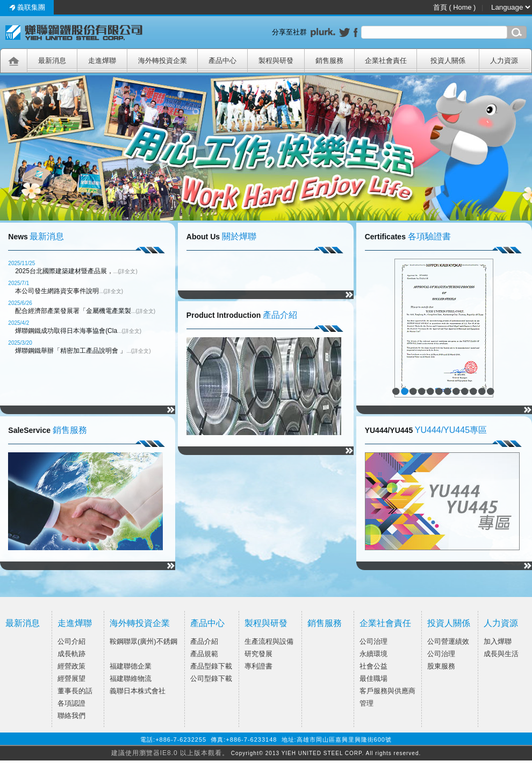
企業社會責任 (385, 623)
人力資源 (501, 623)
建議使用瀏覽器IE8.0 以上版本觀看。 (170, 753)
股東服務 (441, 666)
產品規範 (204, 654)
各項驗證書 (429, 236)
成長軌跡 (71, 654)
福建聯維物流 (131, 678)
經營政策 (71, 666)
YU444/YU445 (389, 430)
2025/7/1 (19, 283)
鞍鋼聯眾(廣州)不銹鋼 (143, 641)
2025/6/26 (20, 303)
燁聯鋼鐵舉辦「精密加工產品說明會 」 (83, 351)
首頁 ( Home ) (455, 7)
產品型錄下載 (211, 666)
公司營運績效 (448, 641)
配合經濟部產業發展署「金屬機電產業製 (85, 311)
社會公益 (373, 666)
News (18, 237)
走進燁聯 (75, 623)
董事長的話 (75, 691)
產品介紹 (280, 315)
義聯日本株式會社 (138, 691)
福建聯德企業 (131, 666)
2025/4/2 (19, 323)
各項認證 (71, 703)
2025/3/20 (20, 343)
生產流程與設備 (269, 641)
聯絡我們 (71, 716)
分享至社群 (291, 32)
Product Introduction (224, 315)
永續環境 (373, 654)
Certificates (385, 237)
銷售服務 (70, 430)
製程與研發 (266, 623)
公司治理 (373, 641)
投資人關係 (449, 623)
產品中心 (207, 623)
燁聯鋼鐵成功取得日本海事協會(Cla (78, 331)
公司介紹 (71, 641)
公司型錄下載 (211, 678)
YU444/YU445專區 (451, 430)
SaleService (29, 430)
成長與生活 (501, 654)
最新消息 (47, 236)
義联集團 (27, 7)
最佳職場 (373, 678)
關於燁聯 (239, 236)
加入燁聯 (498, 641)
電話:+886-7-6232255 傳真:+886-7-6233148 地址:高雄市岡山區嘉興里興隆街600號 (266, 740)
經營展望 (71, 678)
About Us (203, 237)
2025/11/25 (21, 263)
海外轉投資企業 (140, 623)
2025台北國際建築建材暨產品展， (76, 271)
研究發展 (258, 654)
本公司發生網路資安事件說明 (69, 291)
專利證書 (258, 666)
